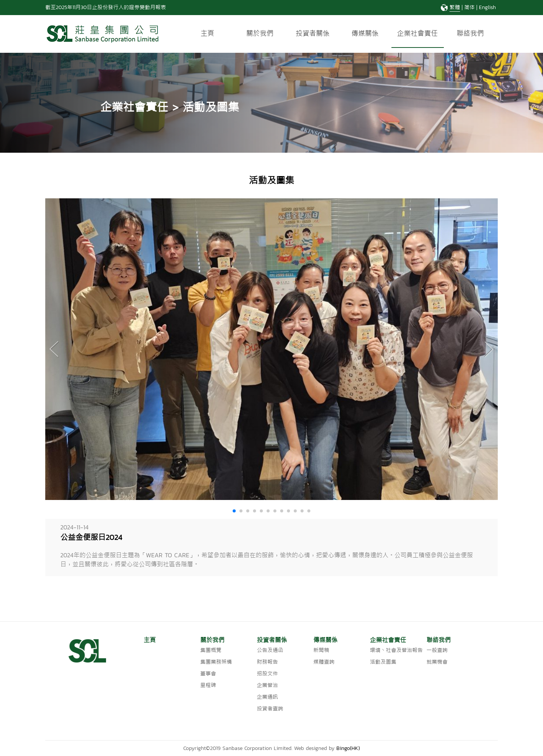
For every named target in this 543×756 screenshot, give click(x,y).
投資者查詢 (270, 709)
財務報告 (267, 662)
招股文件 (267, 674)
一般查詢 (437, 650)
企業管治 (267, 685)
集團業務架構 (216, 662)
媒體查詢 (324, 662)
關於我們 (260, 33)
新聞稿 (321, 650)
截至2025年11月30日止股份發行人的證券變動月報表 (106, 7)
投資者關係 (313, 33)
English (487, 7)
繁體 (455, 7)
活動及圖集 (383, 662)
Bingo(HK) (348, 748)
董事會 (208, 674)
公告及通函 (270, 650)
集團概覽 (211, 650)
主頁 (207, 33)
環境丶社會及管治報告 (396, 650)
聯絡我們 (470, 33)
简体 (469, 7)
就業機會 (437, 662)
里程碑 (208, 685)
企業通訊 (267, 697)
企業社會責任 (417, 33)
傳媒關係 (365, 33)
